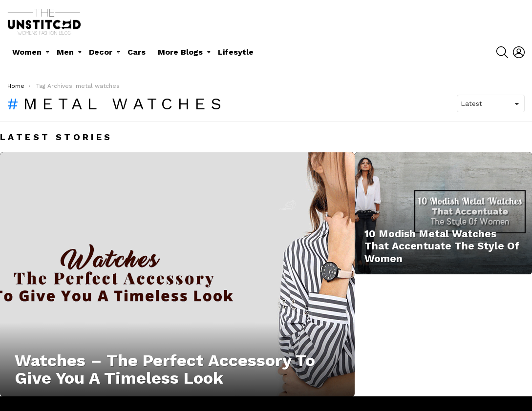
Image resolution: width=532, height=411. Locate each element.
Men (65, 52)
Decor (101, 52)
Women (27, 52)
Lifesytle (236, 52)
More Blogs (180, 52)
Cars (137, 52)
